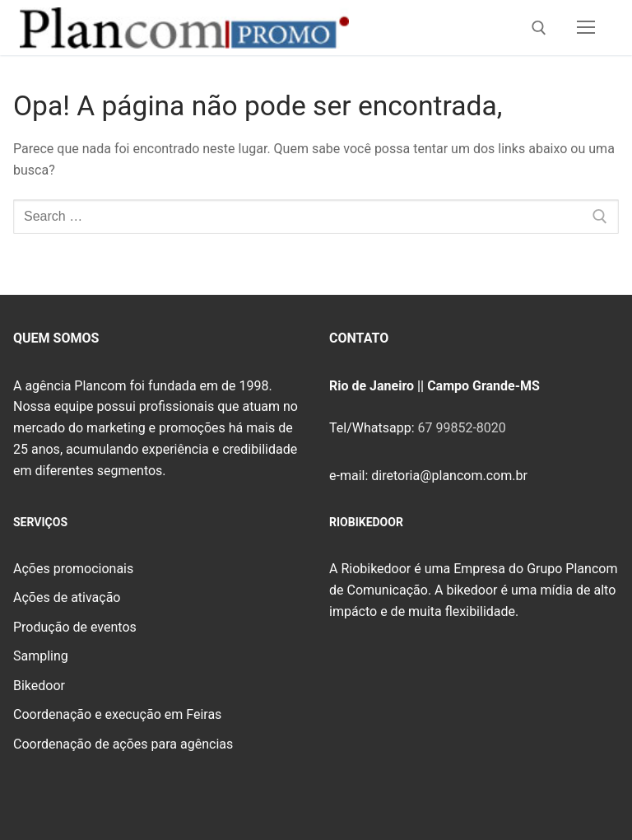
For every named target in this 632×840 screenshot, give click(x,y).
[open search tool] (539, 28)
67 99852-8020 (461, 428)
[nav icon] (586, 28)
